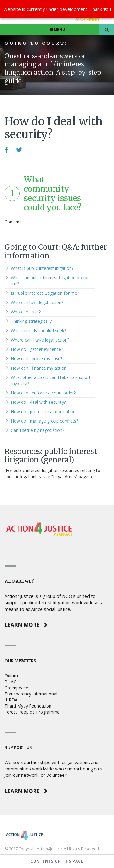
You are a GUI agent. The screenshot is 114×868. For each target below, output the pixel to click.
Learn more (26, 625)
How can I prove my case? (37, 359)
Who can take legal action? (37, 302)
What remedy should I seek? (38, 330)
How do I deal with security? (38, 402)
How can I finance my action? (40, 368)
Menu (57, 29)
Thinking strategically (31, 321)
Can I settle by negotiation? (37, 430)
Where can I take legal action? (40, 340)
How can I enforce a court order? (43, 393)
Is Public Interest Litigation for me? (45, 293)
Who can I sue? (26, 312)
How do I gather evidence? (37, 349)
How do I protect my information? (44, 411)
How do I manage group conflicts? (44, 421)
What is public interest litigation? (42, 268)
